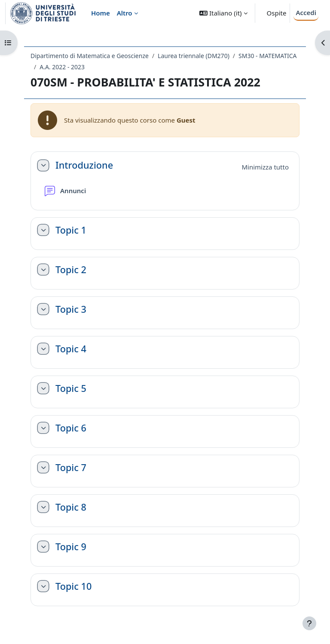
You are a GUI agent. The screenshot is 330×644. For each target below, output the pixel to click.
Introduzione (84, 165)
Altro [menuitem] (125, 13)
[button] (223, 13)
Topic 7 (71, 468)
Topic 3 (71, 309)
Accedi (306, 12)
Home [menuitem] (101, 13)
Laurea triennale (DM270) (194, 56)
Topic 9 (71, 547)
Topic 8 (71, 507)
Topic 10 (73, 586)
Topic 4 (71, 349)
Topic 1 (71, 230)
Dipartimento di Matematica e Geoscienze (90, 56)
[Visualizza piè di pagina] (309, 623)
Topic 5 (71, 388)
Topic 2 (71, 270)
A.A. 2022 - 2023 (62, 67)
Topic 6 (71, 428)
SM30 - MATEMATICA (267, 56)
